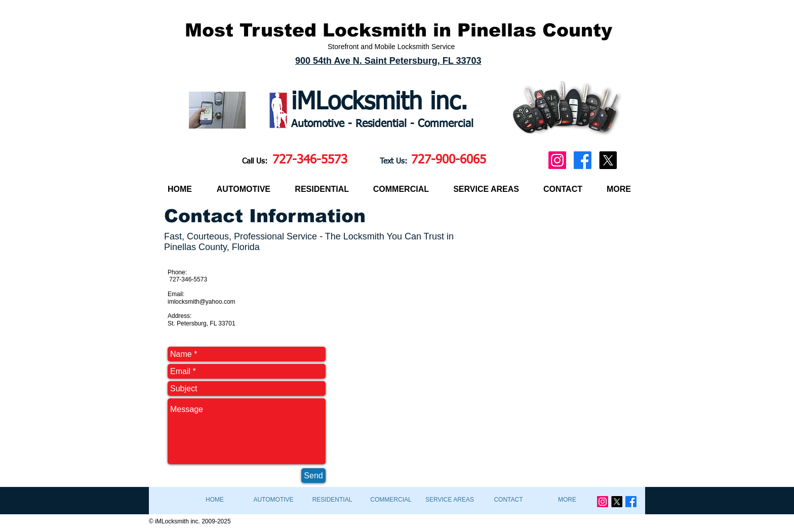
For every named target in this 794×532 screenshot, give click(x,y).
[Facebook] (583, 160)
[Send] (313, 476)
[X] (608, 160)
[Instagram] (557, 160)
